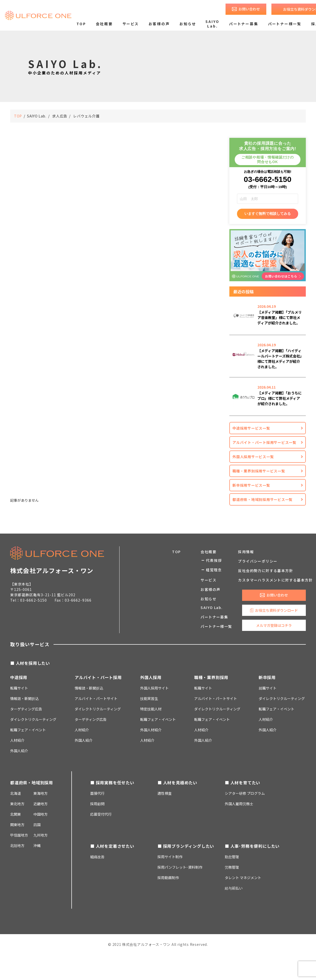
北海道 (16, 793)
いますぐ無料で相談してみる (268, 214)
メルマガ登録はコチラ (274, 625)
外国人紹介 (19, 751)
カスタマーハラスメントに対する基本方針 (275, 580)
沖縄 (37, 845)
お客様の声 (159, 24)
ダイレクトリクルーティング (98, 709)
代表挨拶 (214, 560)
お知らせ (188, 24)
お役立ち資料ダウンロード (276, 610)
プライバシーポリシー (258, 561)
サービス (131, 24)
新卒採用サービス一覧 (251, 485)
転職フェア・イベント (28, 730)
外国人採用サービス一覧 (253, 457)
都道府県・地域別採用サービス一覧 (262, 499)
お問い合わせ (249, 9)
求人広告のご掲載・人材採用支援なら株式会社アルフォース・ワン (38, 15)
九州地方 (41, 835)
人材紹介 (17, 740)
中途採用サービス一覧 (251, 428)
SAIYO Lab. (212, 24)
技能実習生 (149, 698)
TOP (81, 24)
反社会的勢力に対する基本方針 (266, 571)
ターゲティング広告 (26, 709)
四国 (37, 825)
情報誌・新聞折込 (24, 698)
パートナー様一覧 (285, 24)
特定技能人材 (151, 709)
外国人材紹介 (151, 730)
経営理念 (214, 570)
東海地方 (41, 793)
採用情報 (246, 552)
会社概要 (104, 24)
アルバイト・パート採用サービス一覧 (264, 442)
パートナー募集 (244, 24)
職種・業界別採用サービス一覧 (259, 471)
